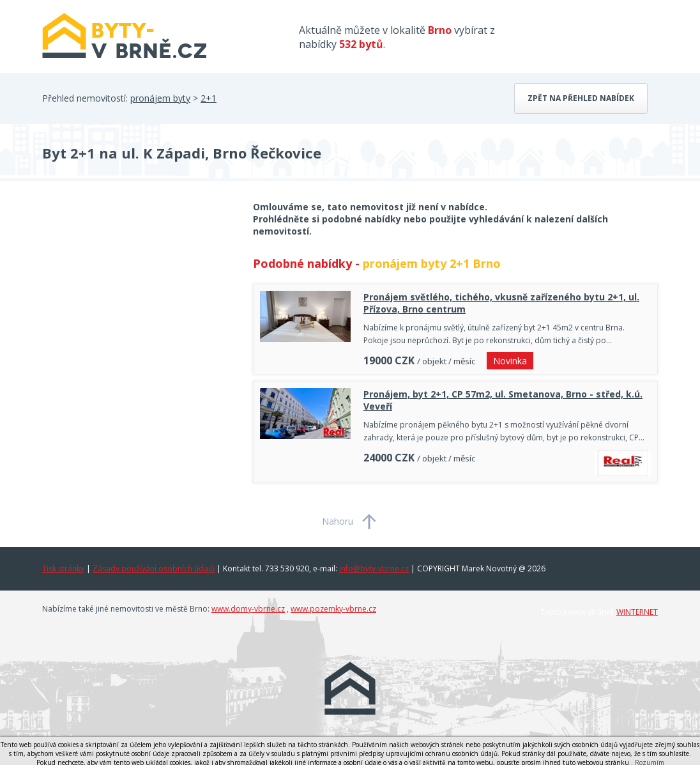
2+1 (209, 98)
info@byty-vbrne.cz (374, 568)
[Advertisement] (138, 303)
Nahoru (338, 521)
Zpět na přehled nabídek (581, 98)
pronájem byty (160, 98)
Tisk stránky (63, 568)
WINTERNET (637, 612)
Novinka (510, 361)
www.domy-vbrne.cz (248, 609)
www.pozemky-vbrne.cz (333, 609)
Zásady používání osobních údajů (154, 568)
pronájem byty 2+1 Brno (432, 263)
